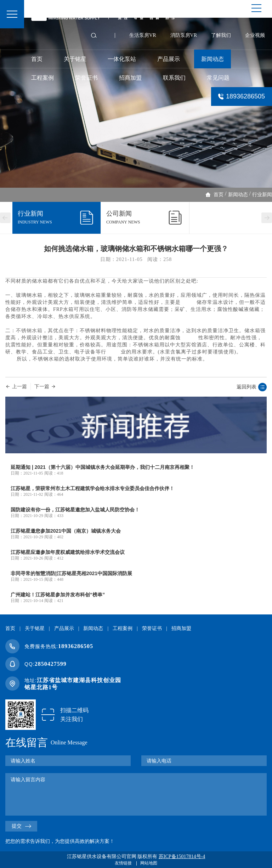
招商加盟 (130, 78)
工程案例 (42, 78)
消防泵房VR (184, 35)
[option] (136, 103)
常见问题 (218, 78)
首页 (37, 59)
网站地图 (149, 863)
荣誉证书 (86, 78)
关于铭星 (75, 59)
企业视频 (255, 35)
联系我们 (174, 78)
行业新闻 (262, 195)
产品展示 (169, 59)
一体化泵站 (122, 59)
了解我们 (221, 35)
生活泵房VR (143, 35)
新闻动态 (212, 59)
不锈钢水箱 (29, 331)
